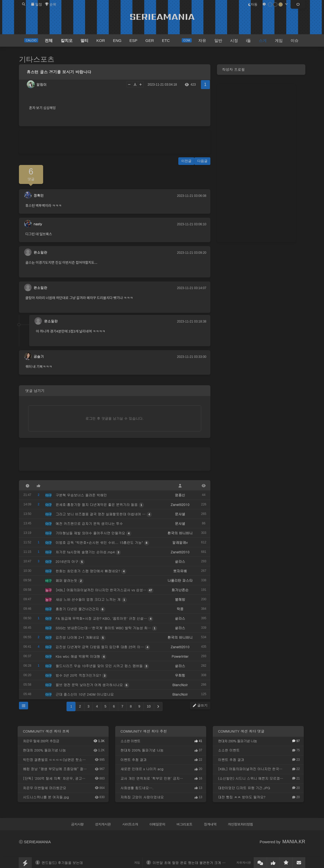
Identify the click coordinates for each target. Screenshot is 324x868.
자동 (253, 4)
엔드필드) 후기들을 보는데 (62, 863)
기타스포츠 (37, 59)
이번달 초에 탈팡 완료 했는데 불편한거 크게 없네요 (193, 863)
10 (149, 706)
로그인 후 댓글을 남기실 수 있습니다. (115, 418)
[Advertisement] (115, 142)
